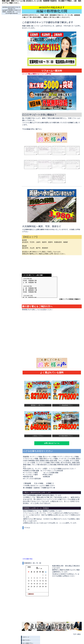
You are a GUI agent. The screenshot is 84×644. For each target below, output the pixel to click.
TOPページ (26, 637)
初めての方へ (26, 640)
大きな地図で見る (28, 559)
